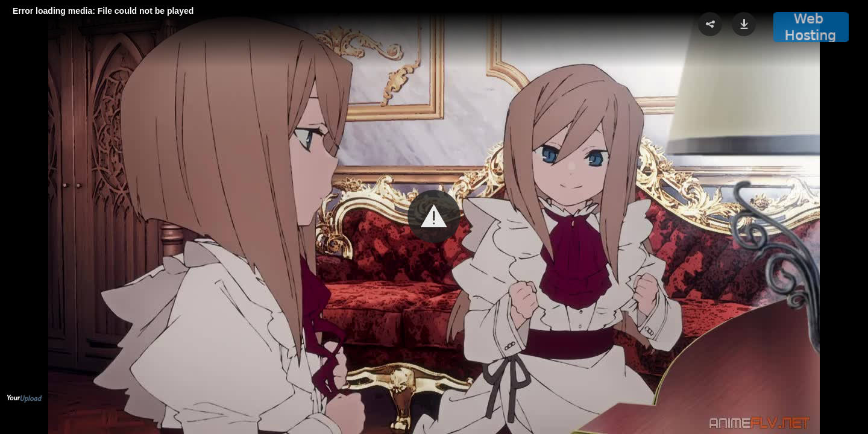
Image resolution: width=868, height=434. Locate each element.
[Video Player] (434, 217)
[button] (434, 216)
